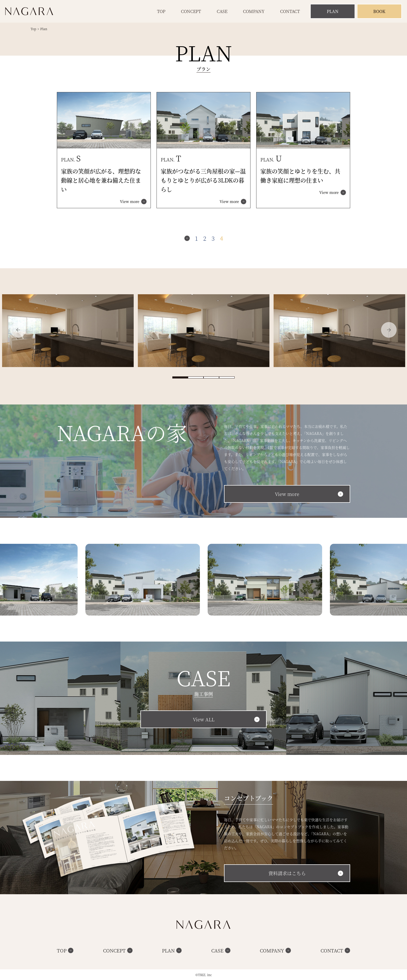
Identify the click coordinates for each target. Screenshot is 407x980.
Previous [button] (18, 330)
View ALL (204, 719)
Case (222, 11)
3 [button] (211, 377)
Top (161, 11)
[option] (68, 331)
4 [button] (227, 377)
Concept (191, 11)
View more (130, 201)
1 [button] (180, 377)
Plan (333, 11)
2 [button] (196, 377)
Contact (290, 11)
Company (254, 11)
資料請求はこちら (287, 873)
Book (379, 11)
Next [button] (389, 330)
